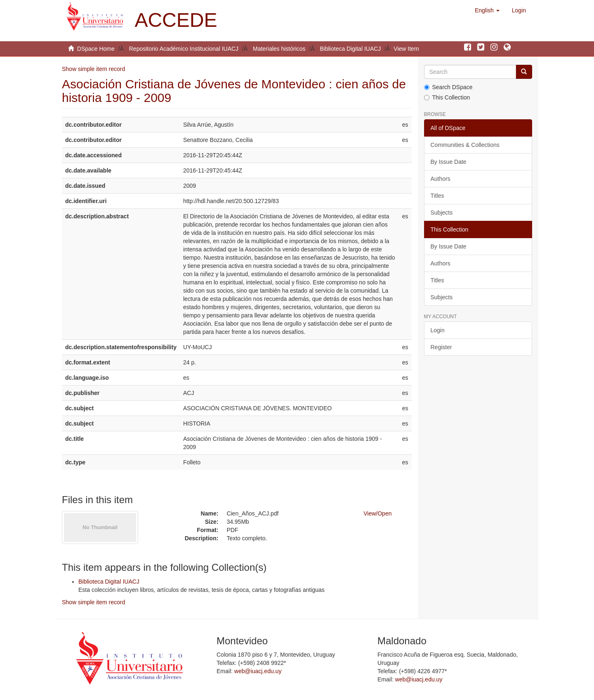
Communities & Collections (465, 145)
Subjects (442, 213)
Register (441, 347)
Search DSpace (448, 87)
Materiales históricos (279, 49)
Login (438, 330)
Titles (437, 196)
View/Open (377, 513)
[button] (487, 10)
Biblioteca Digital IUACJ (351, 49)
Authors (441, 179)
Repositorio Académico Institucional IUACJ (184, 49)
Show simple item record (93, 69)
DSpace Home (96, 49)
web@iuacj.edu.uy (258, 671)
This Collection (447, 97)
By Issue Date (449, 162)
